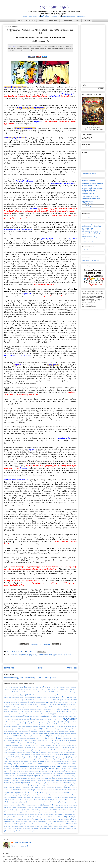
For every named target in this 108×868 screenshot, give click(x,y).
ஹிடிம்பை (15, 831)
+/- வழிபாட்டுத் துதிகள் (89, 173)
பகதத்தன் (67, 778)
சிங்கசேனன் (66, 738)
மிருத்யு (7, 802)
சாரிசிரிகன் (23, 738)
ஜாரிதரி (6, 759)
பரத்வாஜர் (20, 783)
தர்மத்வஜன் (73, 761)
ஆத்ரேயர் (49, 700)
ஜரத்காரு (39, 757)
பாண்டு (26, 785)
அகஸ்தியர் (23, 687)
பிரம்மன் (67, 787)
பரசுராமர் (8, 783)
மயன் (59, 797)
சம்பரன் (24, 733)
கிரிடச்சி (26, 719)
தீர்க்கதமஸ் (16, 769)
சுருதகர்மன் (65, 748)
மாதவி (40, 800)
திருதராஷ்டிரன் (22, 766)
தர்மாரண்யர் (18, 764)
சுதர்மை (43, 745)
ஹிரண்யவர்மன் (24, 831)
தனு (22, 761)
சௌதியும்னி (39, 754)
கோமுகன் (74, 724)
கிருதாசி (50, 719)
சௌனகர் (46, 754)
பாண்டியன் (19, 785)
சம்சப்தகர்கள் (17, 733)
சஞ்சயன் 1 (52, 729)
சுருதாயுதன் (22, 750)
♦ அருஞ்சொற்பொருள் (89, 236)
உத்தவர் (19, 707)
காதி (48, 714)
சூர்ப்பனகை (48, 752)
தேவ (21, 773)
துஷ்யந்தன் (15, 773)
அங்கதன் (57, 687)
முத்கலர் (27, 802)
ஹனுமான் (42, 828)
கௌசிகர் (8, 726)
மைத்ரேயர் (59, 802)
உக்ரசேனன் (29, 704)
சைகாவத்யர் (73, 752)
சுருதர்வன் (7, 750)
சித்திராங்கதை (25, 740)
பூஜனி (17, 795)
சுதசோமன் (22, 745)
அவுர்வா (22, 697)
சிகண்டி (59, 738)
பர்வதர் (55, 783)
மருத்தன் (65, 797)
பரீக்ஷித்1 (43, 783)
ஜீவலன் (16, 759)
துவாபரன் (68, 771)
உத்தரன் (7, 707)
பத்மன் (48, 780)
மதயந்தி (20, 797)
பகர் (75, 778)
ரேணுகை (23, 810)
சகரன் (66, 726)
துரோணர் (9, 771)
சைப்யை (7, 754)
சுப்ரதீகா (35, 748)
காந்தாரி (53, 714)
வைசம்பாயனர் (71, 824)
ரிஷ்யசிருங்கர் (48, 807)
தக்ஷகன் (57, 759)
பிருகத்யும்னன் (26, 790)
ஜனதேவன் (73, 754)
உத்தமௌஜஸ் (72, 704)
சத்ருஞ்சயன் (55, 731)
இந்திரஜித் (31, 702)
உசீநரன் (36, 704)
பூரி (28, 795)
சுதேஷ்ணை (62, 745)
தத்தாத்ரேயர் (16, 761)
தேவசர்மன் (31, 773)
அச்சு (78, 20)
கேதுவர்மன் (41, 724)
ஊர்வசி (66, 707)
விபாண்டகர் (20, 819)
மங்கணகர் (66, 795)
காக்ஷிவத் (36, 714)
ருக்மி (61, 807)
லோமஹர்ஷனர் (47, 812)
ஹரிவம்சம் (45, 16)
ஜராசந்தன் (46, 757)
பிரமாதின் (42, 787)
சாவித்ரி (53, 738)
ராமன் (18, 807)
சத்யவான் (47, 731)
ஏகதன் (6, 709)
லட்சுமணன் (62, 810)
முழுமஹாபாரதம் (54, 7)
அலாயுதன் (8, 697)
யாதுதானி (30, 805)
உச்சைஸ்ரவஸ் (44, 704)
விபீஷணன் (34, 819)
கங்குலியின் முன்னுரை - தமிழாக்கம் (93, 184)
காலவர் (65, 716)
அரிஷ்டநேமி (73, 692)
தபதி (26, 761)
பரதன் (14, 783)
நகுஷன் (37, 776)
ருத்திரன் (7, 810)
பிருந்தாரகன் (45, 790)
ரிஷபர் (41, 807)
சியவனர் (73, 740)
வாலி (27, 817)
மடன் (75, 795)
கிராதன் (16, 719)
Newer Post (9, 668)
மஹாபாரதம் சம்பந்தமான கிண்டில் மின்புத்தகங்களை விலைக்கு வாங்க (30, 678)
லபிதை (74, 810)
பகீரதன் (7, 780)
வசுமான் (14, 814)
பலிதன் (74, 783)
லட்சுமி (69, 810)
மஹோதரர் (21, 800)
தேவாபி (15, 776)
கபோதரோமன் (39, 712)
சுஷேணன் (73, 750)
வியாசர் (57, 819)
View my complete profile (20, 846)
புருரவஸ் (51, 793)
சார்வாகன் (39, 738)
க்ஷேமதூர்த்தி (59, 726)
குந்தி (49, 721)
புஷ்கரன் (12, 795)
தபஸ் (30, 761)
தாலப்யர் (52, 764)
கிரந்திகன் (11, 719)
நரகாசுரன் (48, 776)
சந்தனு (61, 731)
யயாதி (7, 805)
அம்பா (31, 692)
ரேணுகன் (17, 810)
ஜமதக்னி (32, 757)
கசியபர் (60, 709)
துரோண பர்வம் (42, 655)
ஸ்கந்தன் (51, 826)
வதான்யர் (40, 814)
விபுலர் (41, 819)
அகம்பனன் (8, 687)
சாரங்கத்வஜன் (8, 738)
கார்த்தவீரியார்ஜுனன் (25, 716)
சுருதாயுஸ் (30, 750)
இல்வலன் (7, 704)
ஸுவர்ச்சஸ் (44, 826)
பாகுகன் (7, 785)
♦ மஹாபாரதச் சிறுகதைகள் (90, 241)
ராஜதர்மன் (8, 807)
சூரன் (21, 752)
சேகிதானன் (55, 752)
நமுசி (42, 776)
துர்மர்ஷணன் (34, 771)
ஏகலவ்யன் (15, 709)
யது (65, 802)
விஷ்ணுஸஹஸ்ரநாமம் (89, 203)
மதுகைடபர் (38, 797)
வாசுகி (61, 814)
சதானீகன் (65, 729)
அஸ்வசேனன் (51, 697)
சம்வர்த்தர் (51, 733)
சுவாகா (59, 750)
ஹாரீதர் (74, 828)
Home (41, 668)
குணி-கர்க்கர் (35, 722)
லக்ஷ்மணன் (53, 810)
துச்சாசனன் (32, 768)
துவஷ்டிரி (62, 771)
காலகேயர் (54, 716)
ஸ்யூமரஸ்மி (73, 826)
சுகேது (53, 743)
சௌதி (33, 754)
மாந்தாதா (51, 800)
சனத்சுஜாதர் (73, 731)
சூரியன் (33, 752)
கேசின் (35, 724)
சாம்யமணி (73, 736)
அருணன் (7, 695)
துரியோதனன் (48, 768)
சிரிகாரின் (7, 743)
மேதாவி (46, 802)
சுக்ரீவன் (67, 743)
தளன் (24, 764)
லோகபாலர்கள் (9, 812)
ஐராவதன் (22, 709)
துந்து (39, 769)
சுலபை (43, 750)
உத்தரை (13, 707)
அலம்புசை (66, 695)
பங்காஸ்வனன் (14, 780)
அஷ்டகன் (28, 697)
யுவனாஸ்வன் (63, 805)
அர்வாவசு (42, 695)
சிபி (60, 740)
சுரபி (60, 748)
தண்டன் (74, 759)
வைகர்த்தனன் (61, 824)
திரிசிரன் (74, 764)
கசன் (55, 709)
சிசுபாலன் (73, 738)
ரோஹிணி (45, 810)
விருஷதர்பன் (42, 822)
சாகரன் (30, 736)
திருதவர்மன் (34, 766)
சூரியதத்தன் (26, 752)
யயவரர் (74, 802)
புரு (46, 793)
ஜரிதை (53, 757)
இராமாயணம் (56, 16)
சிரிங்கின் (14, 743)
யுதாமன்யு (36, 805)
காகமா (30, 714)
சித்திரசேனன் (9, 740)
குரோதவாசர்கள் (12, 724)
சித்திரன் (17, 740)
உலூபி (61, 707)
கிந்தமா (74, 716)
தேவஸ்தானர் (8, 776)
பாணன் (12, 785)
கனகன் (27, 712)
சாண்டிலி (35, 736)
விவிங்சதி (68, 822)
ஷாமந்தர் (24, 826)
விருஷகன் (24, 822)
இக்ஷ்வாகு (7, 702)
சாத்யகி (49, 736)
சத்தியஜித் (7, 731)
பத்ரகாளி (53, 780)
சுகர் (44, 743)
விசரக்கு (39, 817)
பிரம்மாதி (74, 787)
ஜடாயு (58, 754)
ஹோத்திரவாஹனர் (34, 831)
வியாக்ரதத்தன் (48, 819)
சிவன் (29, 743)
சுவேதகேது (66, 750)
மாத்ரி (45, 800)
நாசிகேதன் (73, 776)
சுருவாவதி (37, 750)
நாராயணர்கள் (32, 778)
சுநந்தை (69, 745)
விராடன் (73, 819)
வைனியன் (7, 826)
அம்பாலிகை (37, 692)
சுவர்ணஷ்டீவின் (51, 750)
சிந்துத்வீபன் (54, 740)
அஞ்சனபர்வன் (30, 689)
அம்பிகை (45, 692)
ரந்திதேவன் (70, 805)
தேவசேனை (46, 773)
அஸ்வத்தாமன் (62, 697)
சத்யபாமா (41, 731)
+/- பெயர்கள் (86, 250)
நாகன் (67, 776)
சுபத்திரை (28, 747)
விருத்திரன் (8, 821)
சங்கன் (29, 729)
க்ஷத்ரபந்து (42, 726)
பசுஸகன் (22, 780)
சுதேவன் (54, 745)
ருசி (75, 807)
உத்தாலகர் (25, 707)
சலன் (10, 736)
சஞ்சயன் (44, 729)
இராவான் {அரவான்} (69, 702)
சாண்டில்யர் (42, 736)
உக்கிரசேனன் (15, 704)
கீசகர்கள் (17, 722)
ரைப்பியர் (30, 810)
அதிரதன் (38, 689)
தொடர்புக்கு (81, 16)
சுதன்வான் (29, 745)
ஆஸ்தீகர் (74, 700)
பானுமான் (38, 785)
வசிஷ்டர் (63, 812)
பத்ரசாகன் (59, 780)
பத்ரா (64, 780)
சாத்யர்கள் (56, 736)
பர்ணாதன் (49, 783)
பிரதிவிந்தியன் (9, 787)
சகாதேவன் (72, 726)
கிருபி (61, 719)
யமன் (69, 802)
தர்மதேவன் (65, 761)
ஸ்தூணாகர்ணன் (64, 826)
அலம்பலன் (49, 695)
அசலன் (14, 689)
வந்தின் (46, 814)
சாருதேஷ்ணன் (31, 738)
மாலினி (74, 800)
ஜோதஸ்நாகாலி (49, 759)
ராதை (13, 807)
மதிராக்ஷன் (27, 797)
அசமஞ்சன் (8, 689)
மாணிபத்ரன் (29, 800)
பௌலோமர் (59, 795)
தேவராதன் (67, 773)
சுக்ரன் (62, 743)
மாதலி (35, 800)
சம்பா (29, 733)
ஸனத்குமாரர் (31, 826)
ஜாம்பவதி (74, 757)
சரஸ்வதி (62, 733)
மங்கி (71, 795)
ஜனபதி (6, 757)
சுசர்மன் (74, 743)
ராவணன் (23, 807)
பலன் (60, 783)
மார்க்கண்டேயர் (65, 800)
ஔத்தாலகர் (33, 709)
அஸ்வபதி (73, 697)
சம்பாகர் (33, 733)
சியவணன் (66, 740)
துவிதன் (74, 771)
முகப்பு (25, 16)
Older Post (72, 668)
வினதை (12, 819)
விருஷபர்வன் (51, 821)
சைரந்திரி (13, 754)
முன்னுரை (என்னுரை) (89, 180)
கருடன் (58, 711)
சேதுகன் (61, 752)
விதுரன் (67, 817)
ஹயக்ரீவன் (50, 828)
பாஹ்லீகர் (45, 785)
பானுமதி (32, 785)
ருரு (12, 810)
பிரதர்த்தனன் (72, 785)
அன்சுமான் (7, 692)
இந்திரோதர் (58, 702)
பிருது (38, 790)
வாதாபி (66, 814)
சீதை (34, 743)
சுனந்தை (14, 748)
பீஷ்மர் (39, 792)
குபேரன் (64, 722)
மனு (55, 797)
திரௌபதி (57, 766)
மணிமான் (7, 797)
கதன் (12, 712)
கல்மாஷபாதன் (9, 714)
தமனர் (35, 761)
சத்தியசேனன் (73, 729)
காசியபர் (42, 714)
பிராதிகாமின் (8, 790)
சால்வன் (46, 738)
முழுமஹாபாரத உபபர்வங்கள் (91, 260)
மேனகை (52, 802)
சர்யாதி (6, 736)
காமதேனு (61, 714)
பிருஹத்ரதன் (72, 790)
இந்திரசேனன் (15, 702)
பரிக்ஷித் (38, 783)
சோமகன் (19, 754)
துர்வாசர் (48, 771)
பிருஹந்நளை (9, 793)
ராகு (75, 805)
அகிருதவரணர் (33, 687)
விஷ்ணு (74, 821)
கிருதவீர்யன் (43, 719)
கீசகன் (11, 722)
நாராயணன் (23, 778)
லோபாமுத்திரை (19, 812)
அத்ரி (49, 689)
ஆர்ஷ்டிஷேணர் (65, 700)
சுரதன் (52, 748)
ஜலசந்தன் (62, 757)
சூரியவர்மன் (40, 752)
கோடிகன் (67, 724)
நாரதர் (14, 778)
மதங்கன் (14, 797)
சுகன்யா (39, 743)
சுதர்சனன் (36, 745)
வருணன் (52, 814)
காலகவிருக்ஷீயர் (45, 716)
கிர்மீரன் (7, 722)
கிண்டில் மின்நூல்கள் (88, 206)
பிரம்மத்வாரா (59, 787)
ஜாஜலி (68, 757)
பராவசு (32, 783)
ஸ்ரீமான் (14, 828)
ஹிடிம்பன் (8, 831)
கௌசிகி (15, 726)
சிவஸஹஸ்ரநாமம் (88, 201)
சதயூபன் (59, 729)
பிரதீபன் (18, 787)
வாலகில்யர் (22, 817)
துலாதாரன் (55, 771)
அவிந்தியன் (15, 697)
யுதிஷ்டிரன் (67, 655)
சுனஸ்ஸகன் (21, 748)
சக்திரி (18, 729)
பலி (71, 783)
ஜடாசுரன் (53, 754)
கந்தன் (21, 711)
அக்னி (41, 687)
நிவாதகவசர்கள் (46, 778)
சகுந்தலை (7, 729)
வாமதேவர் (73, 814)
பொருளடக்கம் (34, 16)
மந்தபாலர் (45, 797)
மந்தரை (51, 797)
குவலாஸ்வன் (22, 724)
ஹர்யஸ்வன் (67, 828)
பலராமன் (65, 783)
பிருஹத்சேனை (54, 790)
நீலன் (54, 778)
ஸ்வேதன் (35, 828)
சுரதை (56, 748)
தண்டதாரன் (68, 759)
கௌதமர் (29, 726)
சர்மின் (67, 733)
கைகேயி (54, 724)
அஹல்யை (7, 700)
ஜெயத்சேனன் (23, 759)
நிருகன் (38, 778)
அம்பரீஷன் (24, 692)
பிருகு (34, 790)
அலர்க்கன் (73, 695)
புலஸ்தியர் (67, 793)
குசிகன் (22, 722)
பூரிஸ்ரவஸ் (33, 795)
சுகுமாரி (48, 743)
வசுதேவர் (73, 812)
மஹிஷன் (15, 800)
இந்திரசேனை (23, 702)
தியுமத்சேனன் (60, 764)
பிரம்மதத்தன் (50, 787)
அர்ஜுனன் (22, 655)
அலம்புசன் (58, 695)
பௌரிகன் (52, 795)
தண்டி (6, 761)
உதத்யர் (63, 704)
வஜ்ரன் (27, 814)
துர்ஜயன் (22, 771)
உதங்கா (57, 704)
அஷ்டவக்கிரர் (37, 697)
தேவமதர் (53, 773)
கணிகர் (74, 709)
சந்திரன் (66, 731)
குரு (5, 724)
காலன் (60, 716)
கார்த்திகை (36, 716)
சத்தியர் (21, 731)
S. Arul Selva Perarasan (22, 843)
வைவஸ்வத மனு (16, 826)
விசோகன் (60, 817)
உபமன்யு (31, 707)
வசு (68, 812)
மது (32, 797)
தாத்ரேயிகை (30, 764)
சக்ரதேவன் (23, 729)
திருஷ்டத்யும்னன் (45, 766)
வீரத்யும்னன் (35, 824)
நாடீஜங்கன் (8, 778)
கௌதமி (36, 726)
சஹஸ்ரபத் (25, 736)
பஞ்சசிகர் (28, 780)
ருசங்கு (71, 807)
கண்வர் (7, 711)
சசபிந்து (34, 729)
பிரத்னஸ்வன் (25, 787)
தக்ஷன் (62, 759)
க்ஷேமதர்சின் (50, 726)
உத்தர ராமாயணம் (69, 16)
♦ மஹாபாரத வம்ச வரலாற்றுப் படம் (93, 225)
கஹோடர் (24, 714)
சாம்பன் (67, 736)
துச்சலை (23, 768)
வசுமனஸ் (7, 814)
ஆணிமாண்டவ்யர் (32, 700)
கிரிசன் (21, 719)
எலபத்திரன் (73, 707)
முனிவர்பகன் (34, 802)
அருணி (13, 695)
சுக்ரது (57, 743)
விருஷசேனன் (33, 821)
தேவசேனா (39, 773)
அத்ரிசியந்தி (55, 689)
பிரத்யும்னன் (34, 787)
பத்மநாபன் (42, 780)
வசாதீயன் (55, 812)
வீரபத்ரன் (43, 824)
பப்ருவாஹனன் (71, 780)
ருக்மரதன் (56, 807)
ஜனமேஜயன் (14, 757)
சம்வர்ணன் (44, 733)
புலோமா (7, 795)
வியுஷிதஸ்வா (65, 819)
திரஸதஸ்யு (68, 764)
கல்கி (75, 712)
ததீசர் (10, 761)
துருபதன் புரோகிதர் (70, 769)
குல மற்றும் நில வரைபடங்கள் (91, 218)
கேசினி (29, 724)
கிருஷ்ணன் (31, 655)
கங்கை (51, 709)
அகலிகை (16, 687)
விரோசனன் (60, 822)
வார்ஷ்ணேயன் (13, 817)
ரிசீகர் (28, 807)
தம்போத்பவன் (49, 761)
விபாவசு (27, 819)
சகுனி (13, 729)
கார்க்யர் (15, 716)
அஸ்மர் (44, 697)
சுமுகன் (47, 747)
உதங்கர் (52, 704)
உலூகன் (55, 707)
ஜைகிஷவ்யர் (41, 759)
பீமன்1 (32, 793)
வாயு (6, 817)
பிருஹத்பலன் (63, 790)
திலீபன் (65, 766)
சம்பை (38, 733)
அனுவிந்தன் (73, 689)
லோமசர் (29, 812)
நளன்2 (63, 776)
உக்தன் (22, 704)
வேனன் (53, 824)
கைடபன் (60, 724)
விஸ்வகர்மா (8, 824)
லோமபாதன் (37, 812)
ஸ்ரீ (5, 828)
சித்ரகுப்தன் (34, 740)
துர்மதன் (27, 771)
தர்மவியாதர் (9, 764)
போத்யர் (40, 795)
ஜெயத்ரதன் (32, 759)
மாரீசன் (57, 800)
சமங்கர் (6, 733)
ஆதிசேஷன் (42, 700)
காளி (70, 716)
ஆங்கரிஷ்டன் (15, 700)
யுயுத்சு (56, 805)
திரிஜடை (7, 766)
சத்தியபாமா (14, 731)
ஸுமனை (37, 826)
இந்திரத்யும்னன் (40, 702)
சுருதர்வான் (15, 750)
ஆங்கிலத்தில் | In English (40, 644)
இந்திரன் (49, 702)
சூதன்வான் (16, 752)
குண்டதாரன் (42, 722)
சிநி (49, 740)
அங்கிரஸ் (73, 687)
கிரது (6, 719)
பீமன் (27, 792)
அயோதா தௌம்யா (62, 692)
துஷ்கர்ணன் (8, 773)
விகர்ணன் (33, 817)
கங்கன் (46, 709)
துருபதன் (59, 768)
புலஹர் (74, 793)
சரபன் (57, 733)
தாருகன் (41, 764)
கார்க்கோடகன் (8, 716)
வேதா (48, 824)
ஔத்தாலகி (40, 709)
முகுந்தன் (13, 802)
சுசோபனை (7, 745)
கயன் (46, 711)
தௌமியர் (22, 776)
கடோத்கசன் (67, 709)
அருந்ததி (20, 695)
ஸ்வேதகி (20, 828)
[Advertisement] (93, 53)
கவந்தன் (18, 714)
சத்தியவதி (27, 731)
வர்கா (57, 814)
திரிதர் (12, 766)
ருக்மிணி (66, 807)
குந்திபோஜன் (56, 722)
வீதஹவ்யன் (27, 824)
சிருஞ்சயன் (22, 743)
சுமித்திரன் (41, 748)
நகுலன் (30, 776)
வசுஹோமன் (21, 814)
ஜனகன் (67, 754)
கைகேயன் (48, 724)
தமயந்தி (41, 761)
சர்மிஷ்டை (73, 733)
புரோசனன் (59, 793)
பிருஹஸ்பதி (19, 793)
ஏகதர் (10, 709)
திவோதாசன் (8, 769)
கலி (71, 711)
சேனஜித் (66, 752)
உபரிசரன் (38, 707)
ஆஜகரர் (22, 700)
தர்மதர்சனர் (58, 761)
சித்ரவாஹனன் (42, 740)
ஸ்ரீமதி (9, 828)
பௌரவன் (46, 795)
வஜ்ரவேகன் (33, 814)
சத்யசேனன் (34, 731)
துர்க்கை (16, 771)
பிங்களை (57, 785)
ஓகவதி (27, 709)
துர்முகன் (42, 771)
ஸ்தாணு (56, 826)
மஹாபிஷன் (8, 800)
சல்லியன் (17, 736)
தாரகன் (36, 764)
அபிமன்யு (14, 655)
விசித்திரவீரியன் (52, 817)
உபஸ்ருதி (44, 707)
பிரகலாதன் (64, 785)
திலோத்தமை (72, 766)
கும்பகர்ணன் (72, 722)
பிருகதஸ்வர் (17, 790)
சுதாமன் (48, 745)
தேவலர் (74, 773)
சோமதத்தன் (26, 754)
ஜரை (57, 757)
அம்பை (52, 692)
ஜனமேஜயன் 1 (24, 757)
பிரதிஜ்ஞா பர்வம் (55, 655)
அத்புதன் (44, 689)
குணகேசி (28, 722)
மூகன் (41, 802)
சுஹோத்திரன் (8, 752)
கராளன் (52, 711)
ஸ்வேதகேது (27, 828)
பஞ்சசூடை (35, 780)
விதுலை (74, 817)
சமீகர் (11, 733)
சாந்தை (62, 736)
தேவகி (25, 773)
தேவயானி (60, 773)
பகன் (72, 778)
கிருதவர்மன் (34, 719)
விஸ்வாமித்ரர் (17, 824)
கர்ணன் (65, 711)
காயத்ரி (67, 714)
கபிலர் (32, 711)
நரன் (53, 776)
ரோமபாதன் (38, 810)
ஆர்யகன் (56, 700)
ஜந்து (62, 754)
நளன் (58, 776)
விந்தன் (6, 819)
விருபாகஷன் (16, 822)
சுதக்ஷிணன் (15, 745)
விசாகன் (44, 817)
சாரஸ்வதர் (16, 738)
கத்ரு (16, 711)
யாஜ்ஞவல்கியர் (21, 805)
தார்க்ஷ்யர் (47, 764)
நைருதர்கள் (60, 778)
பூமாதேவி (23, 795)
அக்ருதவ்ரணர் (49, 687)
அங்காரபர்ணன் (65, 687)
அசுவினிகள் (21, 689)
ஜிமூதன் (11, 759)
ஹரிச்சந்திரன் (58, 828)
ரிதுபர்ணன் (34, 807)
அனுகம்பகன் (64, 689)
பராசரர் (27, 783)
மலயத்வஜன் (73, 797)
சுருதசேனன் (73, 748)
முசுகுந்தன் (20, 802)
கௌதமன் (22, 726)
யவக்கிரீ (13, 805)
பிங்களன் (51, 785)
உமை (50, 707)
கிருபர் (56, 719)
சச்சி (38, 729)
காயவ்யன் (73, 714)
